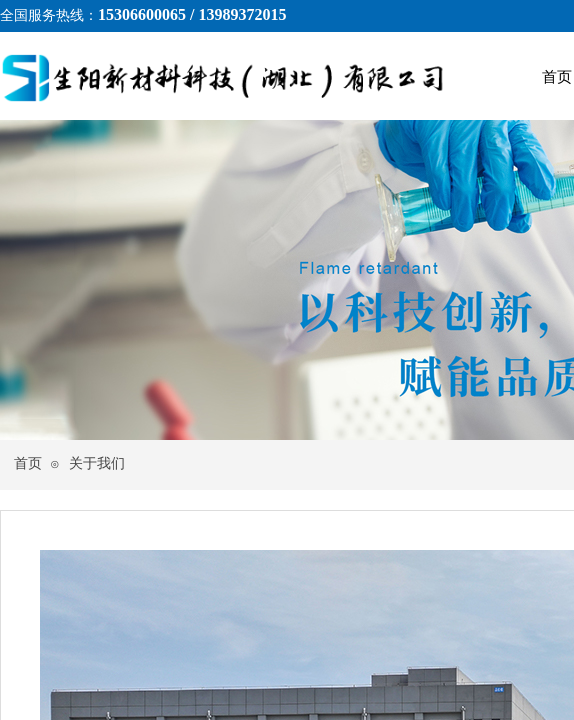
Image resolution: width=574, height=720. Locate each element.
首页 (28, 463)
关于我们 (97, 463)
